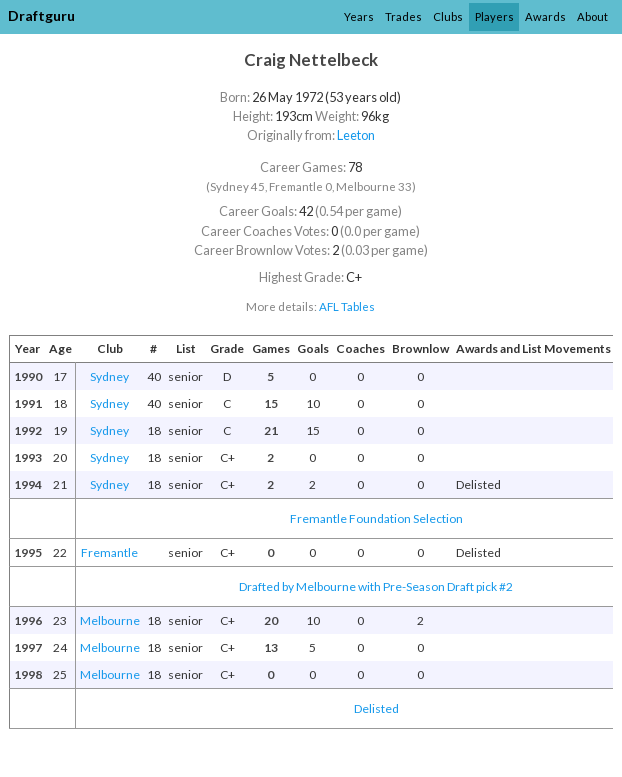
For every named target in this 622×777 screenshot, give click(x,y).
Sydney (109, 376)
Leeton (356, 135)
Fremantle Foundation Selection (376, 518)
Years (359, 16)
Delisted (376, 708)
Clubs (448, 16)
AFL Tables (347, 306)
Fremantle (109, 552)
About (592, 16)
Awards (545, 16)
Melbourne (110, 620)
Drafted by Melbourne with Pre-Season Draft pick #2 (376, 586)
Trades (403, 16)
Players (494, 16)
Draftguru (41, 15)
